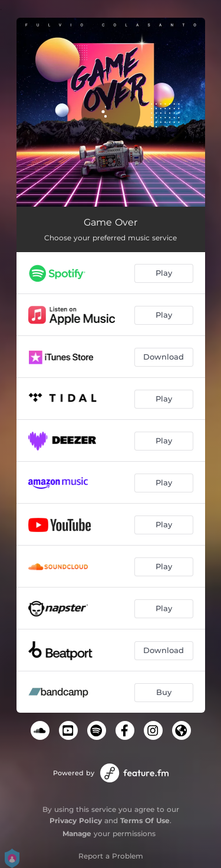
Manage (77, 833)
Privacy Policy (76, 820)
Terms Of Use (145, 820)
